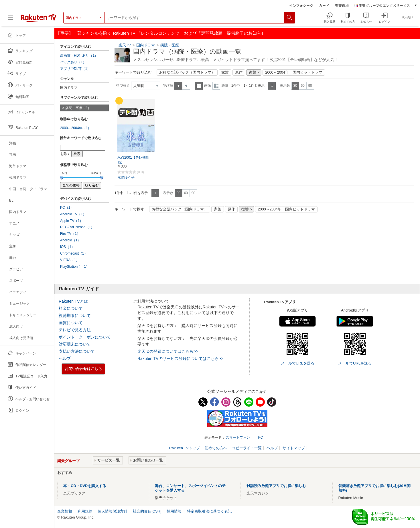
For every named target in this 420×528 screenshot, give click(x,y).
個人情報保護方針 (113, 511)
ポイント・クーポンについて (85, 337)
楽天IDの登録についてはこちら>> (168, 351)
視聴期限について (75, 316)
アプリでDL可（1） (75, 69)
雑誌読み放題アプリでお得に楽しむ (276, 486)
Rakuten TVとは (73, 301)
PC (260, 438)
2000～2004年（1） (76, 128)
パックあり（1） (73, 62)
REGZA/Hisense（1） (77, 227)
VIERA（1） (70, 260)
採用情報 (174, 511)
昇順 (178, 86)
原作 (239, 72)
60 (302, 86)
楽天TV (125, 45)
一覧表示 (199, 86)
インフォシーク (301, 5)
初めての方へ (216, 448)
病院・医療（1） (78, 108)
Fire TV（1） (70, 234)
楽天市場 (342, 5)
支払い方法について (77, 351)
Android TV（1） (73, 214)
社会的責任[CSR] (147, 511)
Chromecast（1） (74, 253)
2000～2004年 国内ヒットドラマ (294, 72)
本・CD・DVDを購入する (85, 486)
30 (295, 86)
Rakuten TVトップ (185, 448)
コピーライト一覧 (247, 448)
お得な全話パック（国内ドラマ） (187, 72)
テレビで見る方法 (75, 330)
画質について (71, 323)
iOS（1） (67, 247)
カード (324, 5)
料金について (71, 308)
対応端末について (75, 344)
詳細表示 (216, 86)
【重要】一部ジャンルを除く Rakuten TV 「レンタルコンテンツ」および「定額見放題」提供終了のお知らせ (161, 33)
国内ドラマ (146, 45)
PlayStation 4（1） (75, 267)
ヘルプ (65, 358)
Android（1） (70, 240)
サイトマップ (294, 448)
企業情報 (65, 511)
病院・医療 (170, 45)
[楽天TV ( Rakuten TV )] (39, 18)
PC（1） (67, 208)
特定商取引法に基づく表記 (209, 511)
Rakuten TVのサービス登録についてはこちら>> (180, 358)
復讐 (253, 72)
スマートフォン (238, 438)
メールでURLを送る (298, 363)
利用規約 (85, 511)
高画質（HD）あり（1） (79, 56)
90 (310, 86)
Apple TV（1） (72, 221)
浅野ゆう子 (126, 178)
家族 (225, 72)
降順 (186, 86)
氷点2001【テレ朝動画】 (133, 160)
